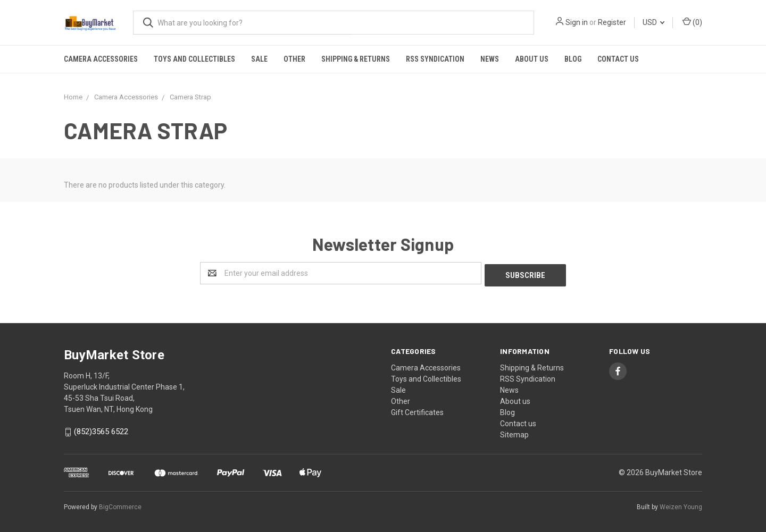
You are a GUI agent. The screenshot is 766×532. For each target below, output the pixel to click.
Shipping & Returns (356, 59)
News (490, 59)
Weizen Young (681, 505)
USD (653, 22)
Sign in (577, 22)
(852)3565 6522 (101, 430)
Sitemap (514, 433)
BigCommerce (120, 505)
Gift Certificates (417, 410)
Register (612, 22)
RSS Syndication (435, 59)
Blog (573, 59)
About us (532, 59)
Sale (259, 59)
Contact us (618, 59)
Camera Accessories (101, 59)
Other (294, 59)
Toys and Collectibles (194, 59)
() (692, 22)
